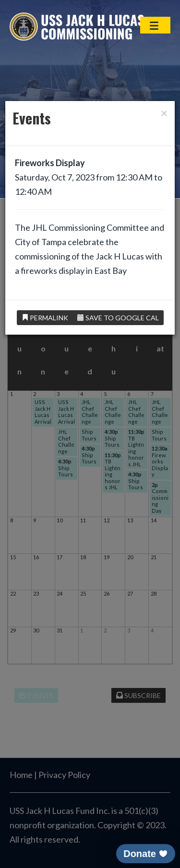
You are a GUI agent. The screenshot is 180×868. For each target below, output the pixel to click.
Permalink (45, 318)
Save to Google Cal (118, 318)
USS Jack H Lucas (77, 26)
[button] (146, 854)
